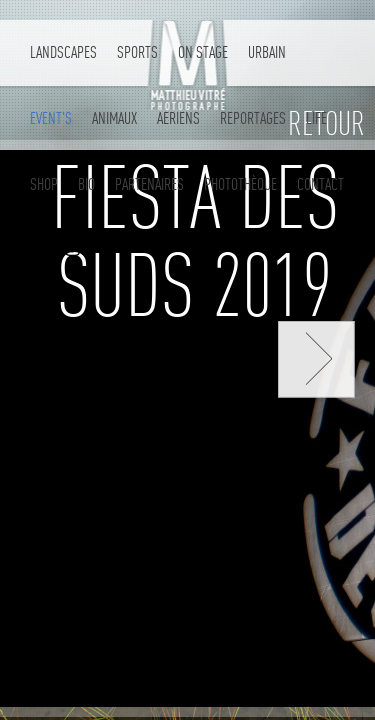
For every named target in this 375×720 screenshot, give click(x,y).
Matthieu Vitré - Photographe (188, 67)
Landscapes (63, 52)
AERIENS (178, 118)
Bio (86, 184)
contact (320, 184)
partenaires (149, 184)
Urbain (267, 52)
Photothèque (240, 184)
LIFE (316, 118)
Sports (137, 52)
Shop (44, 184)
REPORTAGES (253, 118)
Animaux (114, 118)
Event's (51, 118)
